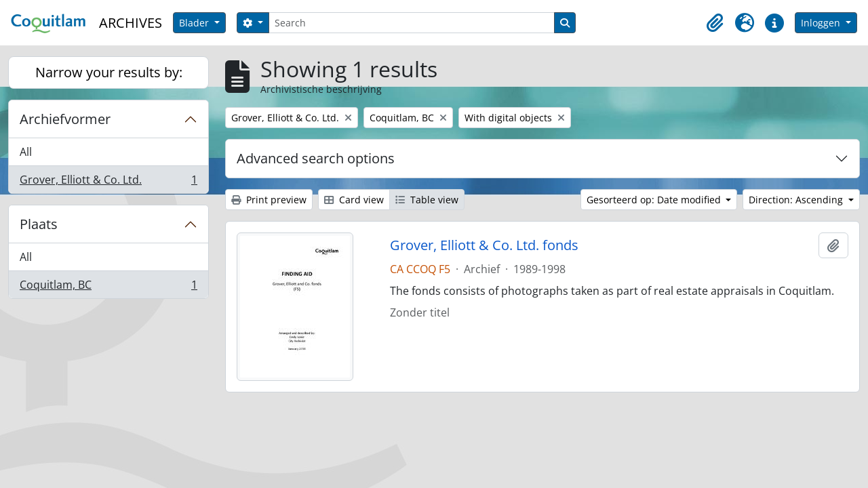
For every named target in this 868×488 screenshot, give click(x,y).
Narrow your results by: (109, 72)
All (26, 152)
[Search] (412, 23)
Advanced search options (316, 158)
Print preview (269, 200)
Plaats (39, 224)
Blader (195, 23)
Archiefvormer (65, 119)
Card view (354, 200)
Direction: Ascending (797, 200)
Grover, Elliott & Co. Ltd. (108, 182)
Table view (427, 200)
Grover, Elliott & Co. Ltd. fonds (484, 245)
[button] (715, 23)
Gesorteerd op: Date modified (655, 200)
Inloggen (822, 23)
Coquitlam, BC (108, 287)
